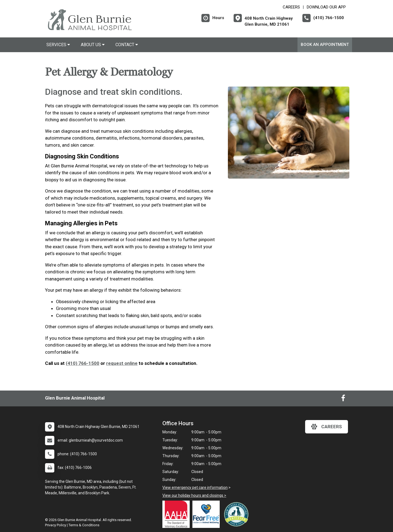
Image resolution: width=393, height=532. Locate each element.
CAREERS (291, 7)
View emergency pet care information (195, 487)
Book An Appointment (325, 45)
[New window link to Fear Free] (207, 514)
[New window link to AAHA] (177, 514)
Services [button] (58, 45)
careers (327, 427)
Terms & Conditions (84, 525)
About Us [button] (93, 45)
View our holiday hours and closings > (194, 495)
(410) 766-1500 (83, 363)
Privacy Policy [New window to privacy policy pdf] (56, 525)
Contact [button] (127, 45)
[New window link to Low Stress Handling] (237, 514)
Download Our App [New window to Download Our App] (326, 7)
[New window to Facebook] (343, 399)
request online (122, 363)
